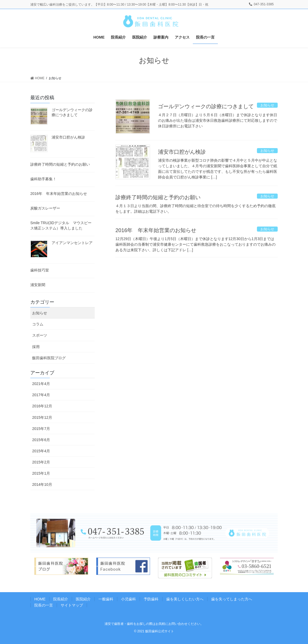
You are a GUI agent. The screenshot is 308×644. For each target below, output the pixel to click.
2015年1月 (41, 473)
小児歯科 (128, 599)
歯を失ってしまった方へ (232, 599)
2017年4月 (41, 395)
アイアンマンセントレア (72, 243)
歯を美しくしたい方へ (185, 599)
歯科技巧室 (40, 270)
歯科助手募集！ (43, 179)
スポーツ (40, 335)
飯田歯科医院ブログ (49, 358)
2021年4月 (41, 384)
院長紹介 (61, 599)
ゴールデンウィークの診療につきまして (206, 106)
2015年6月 (41, 440)
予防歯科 (151, 599)
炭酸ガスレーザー (45, 208)
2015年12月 (42, 417)
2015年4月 (41, 451)
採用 (36, 347)
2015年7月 (41, 429)
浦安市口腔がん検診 (182, 152)
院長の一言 (44, 605)
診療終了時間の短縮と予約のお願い (158, 197)
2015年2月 (41, 462)
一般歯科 (106, 599)
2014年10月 (42, 484)
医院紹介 (83, 599)
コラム (38, 324)
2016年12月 (42, 406)
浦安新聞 (38, 285)
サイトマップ (72, 605)
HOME (40, 599)
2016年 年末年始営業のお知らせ (156, 230)
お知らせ (40, 313)
